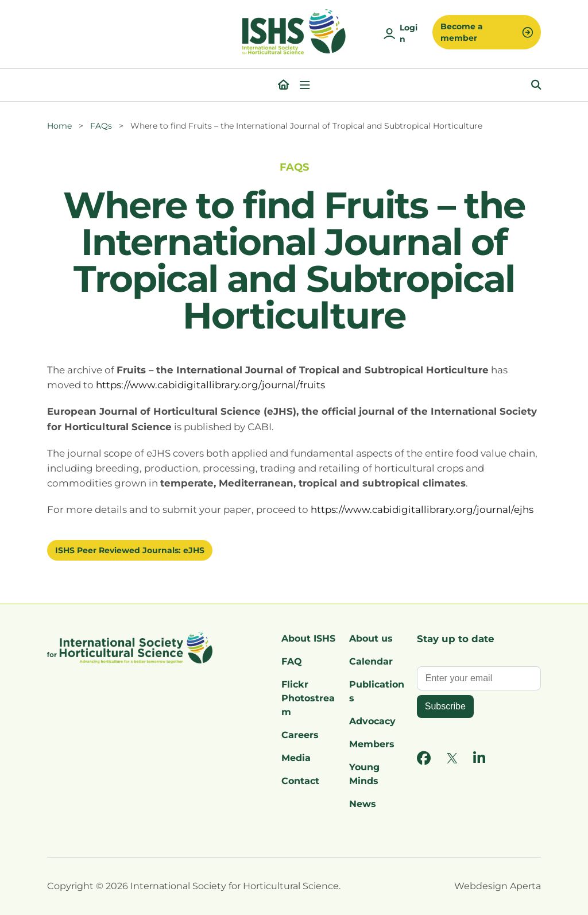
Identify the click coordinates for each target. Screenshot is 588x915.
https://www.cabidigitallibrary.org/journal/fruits (210, 385)
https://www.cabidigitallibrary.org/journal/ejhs (422, 509)
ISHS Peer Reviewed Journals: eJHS (130, 550)
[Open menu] (305, 85)
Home (59, 126)
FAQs (101, 126)
